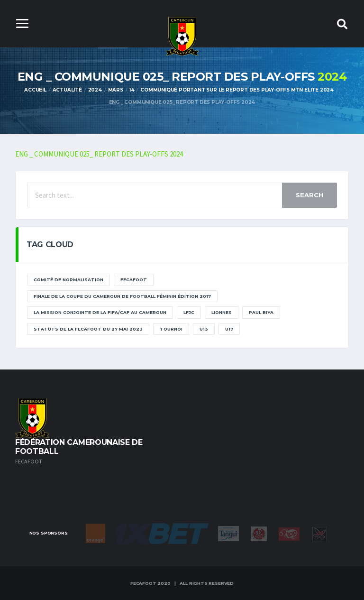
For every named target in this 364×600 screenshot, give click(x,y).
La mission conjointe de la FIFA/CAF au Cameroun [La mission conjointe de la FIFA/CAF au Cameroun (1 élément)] (100, 313)
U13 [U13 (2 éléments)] (204, 329)
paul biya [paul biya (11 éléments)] (261, 313)
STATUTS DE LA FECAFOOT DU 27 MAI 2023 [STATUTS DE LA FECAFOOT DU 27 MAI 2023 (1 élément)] (88, 329)
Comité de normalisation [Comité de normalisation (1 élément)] (68, 280)
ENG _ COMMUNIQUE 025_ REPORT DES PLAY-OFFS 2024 (100, 154)
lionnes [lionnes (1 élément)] (222, 313)
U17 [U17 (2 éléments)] (229, 329)
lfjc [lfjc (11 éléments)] (189, 313)
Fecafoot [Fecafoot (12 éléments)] (134, 280)
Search (309, 195)
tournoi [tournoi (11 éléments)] (171, 329)
